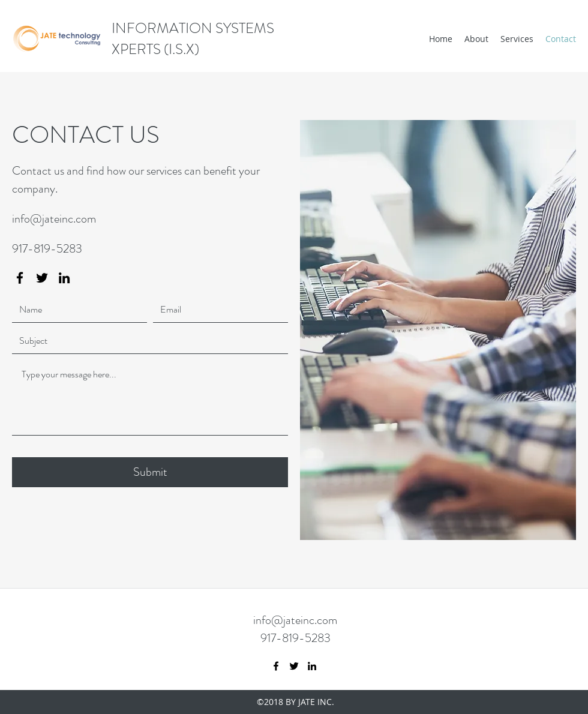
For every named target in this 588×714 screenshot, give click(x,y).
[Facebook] (20, 278)
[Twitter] (42, 278)
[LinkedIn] (64, 278)
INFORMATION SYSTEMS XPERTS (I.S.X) (193, 39)
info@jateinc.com (54, 219)
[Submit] (150, 472)
